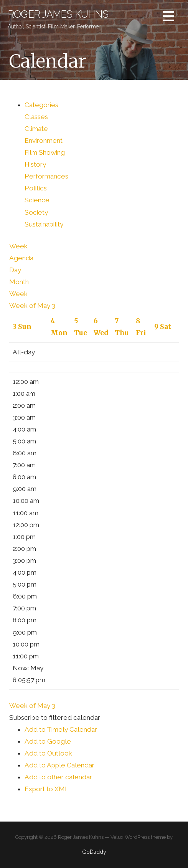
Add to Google (48, 741)
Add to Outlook (48, 753)
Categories (41, 105)
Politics (36, 188)
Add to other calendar (58, 777)
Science (37, 200)
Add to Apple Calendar (59, 765)
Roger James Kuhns (58, 14)
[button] (55, 718)
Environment (44, 141)
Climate (36, 129)
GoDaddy (94, 852)
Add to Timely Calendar (61, 729)
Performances (46, 176)
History (35, 164)
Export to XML (47, 789)
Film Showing (45, 152)
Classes (36, 117)
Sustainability (44, 224)
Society (36, 212)
